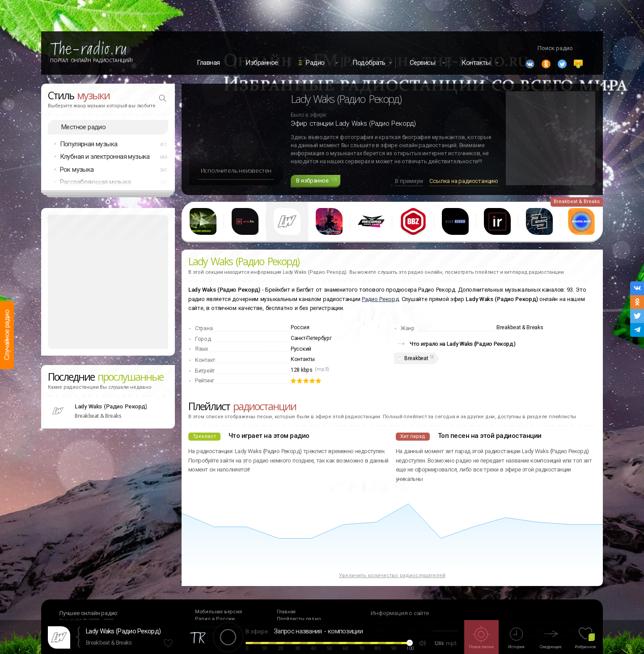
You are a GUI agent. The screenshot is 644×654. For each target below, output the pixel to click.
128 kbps (302, 370)
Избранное (262, 63)
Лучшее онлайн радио (88, 613)
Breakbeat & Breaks (109, 643)
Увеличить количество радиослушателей (392, 575)
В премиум (409, 181)
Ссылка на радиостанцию (464, 181)
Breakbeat (416, 358)
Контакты (303, 359)
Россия (300, 327)
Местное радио (83, 127)
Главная (208, 63)
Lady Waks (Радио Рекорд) (123, 631)
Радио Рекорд (380, 299)
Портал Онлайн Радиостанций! (91, 60)
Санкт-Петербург (311, 338)
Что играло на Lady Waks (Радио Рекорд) (463, 344)
